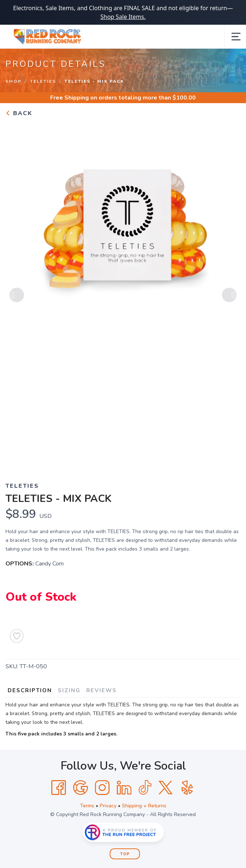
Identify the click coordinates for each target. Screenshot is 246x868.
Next (229, 295)
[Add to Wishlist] (17, 636)
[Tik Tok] (145, 788)
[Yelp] (187, 788)
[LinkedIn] (124, 788)
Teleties (43, 81)
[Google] (80, 788)
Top (125, 854)
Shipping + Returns (144, 806)
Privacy (108, 806)
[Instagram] (102, 788)
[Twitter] (166, 788)
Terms (87, 806)
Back (19, 113)
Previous (17, 295)
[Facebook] (59, 788)
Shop (13, 81)
